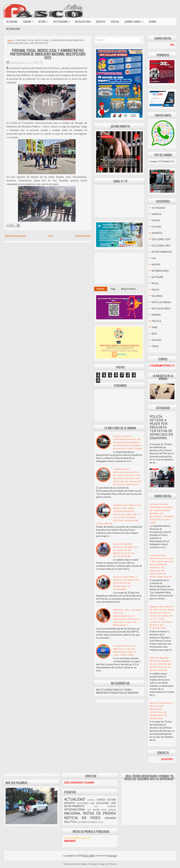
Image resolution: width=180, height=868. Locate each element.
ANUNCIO (157, 214)
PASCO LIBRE (88, 856)
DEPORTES (101, 22)
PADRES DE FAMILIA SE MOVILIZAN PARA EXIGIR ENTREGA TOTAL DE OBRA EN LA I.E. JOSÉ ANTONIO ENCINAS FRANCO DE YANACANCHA (119, 514)
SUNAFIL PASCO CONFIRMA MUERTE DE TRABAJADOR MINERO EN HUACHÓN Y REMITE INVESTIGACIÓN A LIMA (128, 442)
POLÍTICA (115, 22)
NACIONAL (157, 296)
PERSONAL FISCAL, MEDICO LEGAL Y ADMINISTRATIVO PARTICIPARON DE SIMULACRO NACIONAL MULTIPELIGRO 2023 (48, 54)
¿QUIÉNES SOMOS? (135, 21)
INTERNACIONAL (13, 29)
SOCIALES (157, 340)
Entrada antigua (83, 236)
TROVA (155, 346)
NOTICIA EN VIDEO (83, 22)
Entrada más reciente (15, 236)
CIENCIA (156, 220)
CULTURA (156, 227)
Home (10, 40)
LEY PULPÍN (157, 277)
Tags (113, 289)
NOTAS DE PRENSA (161, 302)
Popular (101, 289)
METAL (155, 283)
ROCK (155, 334)
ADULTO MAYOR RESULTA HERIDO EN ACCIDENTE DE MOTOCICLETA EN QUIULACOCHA (126, 550)
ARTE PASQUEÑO (63, 21)
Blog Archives (128, 289)
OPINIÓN (153, 22)
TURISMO (29, 21)
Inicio (50, 236)
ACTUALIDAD (12, 22)
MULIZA (156, 290)
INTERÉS (45, 21)
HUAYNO (156, 265)
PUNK (155, 328)
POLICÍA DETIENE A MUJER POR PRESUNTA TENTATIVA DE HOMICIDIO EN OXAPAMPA (127, 583)
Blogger (113, 856)
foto (154, 258)
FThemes (112, 864)
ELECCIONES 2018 (161, 246)
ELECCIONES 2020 (161, 239)
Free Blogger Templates (87, 864)
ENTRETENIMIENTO (162, 252)
